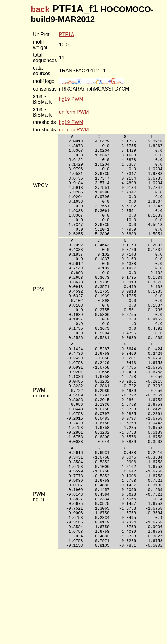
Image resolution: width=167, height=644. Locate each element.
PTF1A (67, 34)
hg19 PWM (71, 99)
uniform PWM (74, 112)
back (40, 9)
